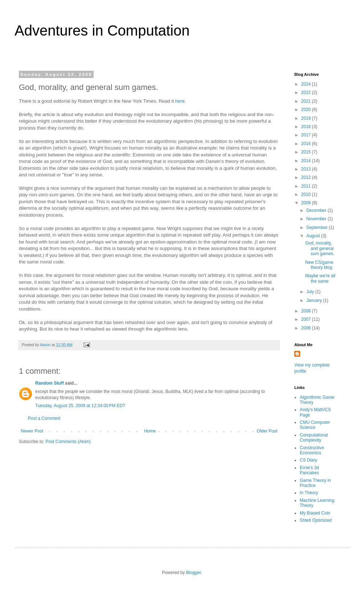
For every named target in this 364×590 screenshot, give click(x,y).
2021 (307, 101)
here (180, 101)
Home (150, 431)
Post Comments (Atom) (68, 442)
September (318, 228)
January (315, 300)
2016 (307, 144)
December (317, 210)
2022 (307, 93)
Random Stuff (50, 383)
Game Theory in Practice (315, 483)
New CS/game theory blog (319, 265)
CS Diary (308, 460)
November (317, 219)
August (314, 236)
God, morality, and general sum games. (320, 248)
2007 (307, 319)
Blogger (194, 573)
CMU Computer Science (315, 425)
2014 (307, 161)
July (311, 292)
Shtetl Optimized (316, 520)
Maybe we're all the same (320, 278)
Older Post (267, 431)
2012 (307, 177)
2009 (307, 203)
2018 (307, 127)
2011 (307, 186)
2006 (307, 328)
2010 (307, 194)
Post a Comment (44, 418)
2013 (307, 169)
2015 (307, 152)
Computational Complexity (314, 438)
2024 (307, 84)
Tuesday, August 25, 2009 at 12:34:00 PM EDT (80, 406)
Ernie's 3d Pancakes (309, 470)
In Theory (309, 493)
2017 (307, 135)
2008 (307, 311)
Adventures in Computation (102, 30)
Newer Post (32, 431)
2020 (307, 110)
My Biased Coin (315, 513)
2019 (307, 118)
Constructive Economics (312, 450)
